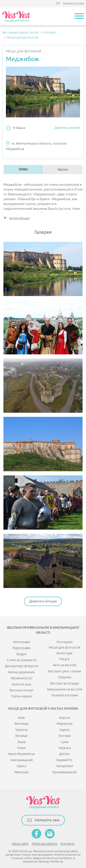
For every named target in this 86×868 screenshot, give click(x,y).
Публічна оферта (44, 844)
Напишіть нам (73, 4)
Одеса (21, 766)
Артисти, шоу (21, 684)
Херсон (64, 718)
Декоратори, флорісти (21, 666)
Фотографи (22, 642)
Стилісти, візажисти (22, 660)
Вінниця (21, 736)
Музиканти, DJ (22, 678)
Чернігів (21, 730)
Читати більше (19, 218)
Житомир (21, 724)
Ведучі (21, 654)
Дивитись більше (43, 601)
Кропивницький (64, 772)
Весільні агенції (21, 690)
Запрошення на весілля (65, 689)
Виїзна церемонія (22, 672)
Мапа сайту (20, 844)
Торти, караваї (22, 696)
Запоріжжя (65, 766)
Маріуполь (65, 724)
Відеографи (21, 648)
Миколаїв (21, 772)
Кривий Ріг (65, 760)
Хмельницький (21, 760)
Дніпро (64, 754)
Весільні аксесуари (65, 683)
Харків (64, 730)
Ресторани (65, 642)
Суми (64, 742)
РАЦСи (64, 659)
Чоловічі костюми (65, 695)
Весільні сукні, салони (64, 671)
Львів (21, 742)
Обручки (65, 677)
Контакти (67, 844)
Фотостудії (64, 653)
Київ (21, 718)
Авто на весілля (65, 665)
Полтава (64, 736)
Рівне (21, 748)
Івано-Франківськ (22, 754)
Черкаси (65, 748)
